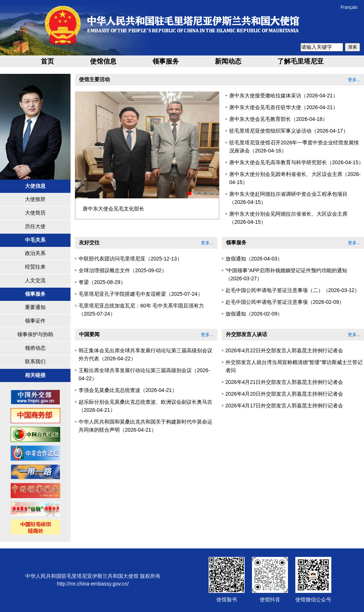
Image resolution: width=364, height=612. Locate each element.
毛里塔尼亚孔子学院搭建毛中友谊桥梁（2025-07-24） (141, 294)
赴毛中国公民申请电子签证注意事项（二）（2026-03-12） (293, 290)
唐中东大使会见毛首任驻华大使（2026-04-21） (284, 107)
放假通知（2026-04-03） (254, 259)
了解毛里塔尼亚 (300, 61)
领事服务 (166, 61)
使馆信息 (103, 61)
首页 (47, 61)
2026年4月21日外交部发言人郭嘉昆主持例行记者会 (284, 382)
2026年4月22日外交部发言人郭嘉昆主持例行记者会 (284, 350)
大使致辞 (35, 199)
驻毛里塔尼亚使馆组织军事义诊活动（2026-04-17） (289, 131)
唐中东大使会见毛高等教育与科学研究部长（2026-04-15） (296, 162)
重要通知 (35, 307)
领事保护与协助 (35, 334)
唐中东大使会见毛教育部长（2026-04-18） (278, 119)
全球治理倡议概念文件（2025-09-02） (123, 270)
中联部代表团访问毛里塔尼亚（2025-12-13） (130, 259)
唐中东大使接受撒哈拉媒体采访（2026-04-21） (284, 96)
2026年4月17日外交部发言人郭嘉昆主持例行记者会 (284, 406)
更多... (354, 80)
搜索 (353, 47)
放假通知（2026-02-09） (254, 314)
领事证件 (35, 321)
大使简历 (35, 213)
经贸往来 (35, 267)
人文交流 (35, 280)
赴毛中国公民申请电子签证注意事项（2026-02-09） (285, 302)
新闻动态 (228, 61)
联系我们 (35, 361)
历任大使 (35, 226)
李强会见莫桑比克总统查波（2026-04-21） (128, 390)
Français (349, 7)
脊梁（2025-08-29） (102, 282)
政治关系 (35, 253)
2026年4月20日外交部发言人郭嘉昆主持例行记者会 (284, 394)
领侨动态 (35, 348)
